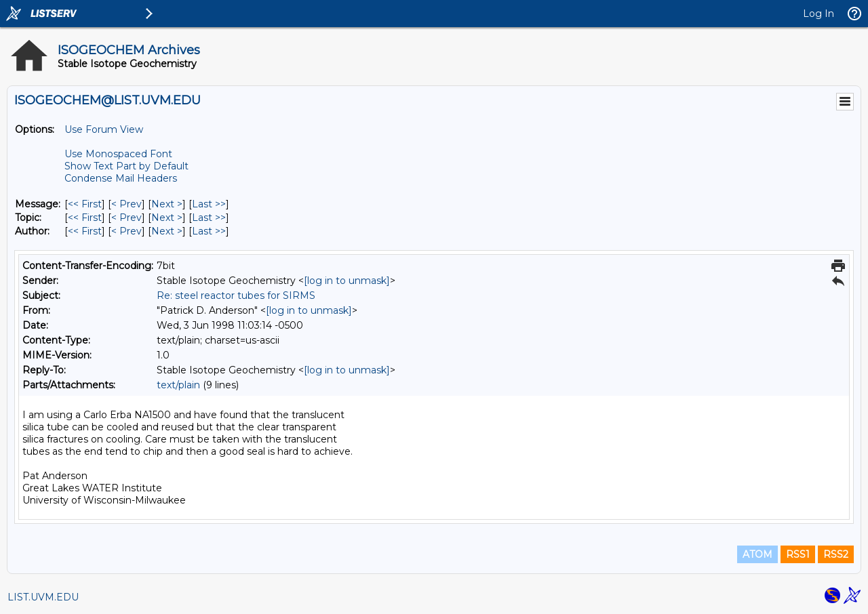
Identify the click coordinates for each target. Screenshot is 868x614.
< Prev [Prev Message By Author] (126, 231)
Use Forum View (104, 129)
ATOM (757, 554)
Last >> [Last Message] (209, 204)
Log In (818, 14)
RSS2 (836, 554)
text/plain (178, 385)
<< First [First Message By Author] (85, 231)
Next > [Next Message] (167, 204)
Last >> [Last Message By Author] (209, 231)
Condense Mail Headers (121, 178)
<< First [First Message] (85, 204)
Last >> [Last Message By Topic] (209, 218)
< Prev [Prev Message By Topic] (126, 218)
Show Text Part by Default (126, 166)
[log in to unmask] (347, 281)
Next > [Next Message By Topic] (167, 218)
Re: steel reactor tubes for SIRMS (236, 295)
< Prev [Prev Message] (126, 204)
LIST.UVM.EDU (43, 597)
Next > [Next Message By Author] (167, 231)
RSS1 (798, 554)
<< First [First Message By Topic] (85, 218)
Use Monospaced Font (118, 154)
